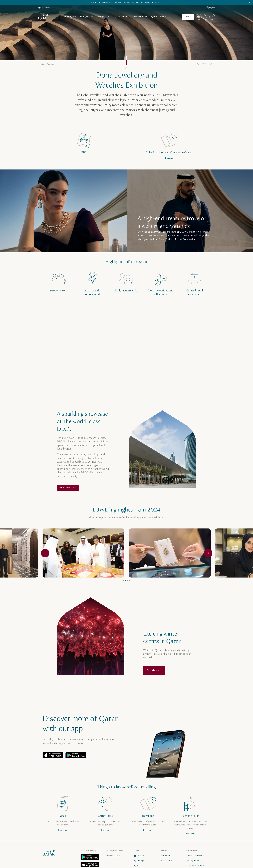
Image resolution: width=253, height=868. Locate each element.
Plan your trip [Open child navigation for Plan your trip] (87, 17)
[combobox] (212, 17)
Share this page (205, 64)
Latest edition (114, 856)
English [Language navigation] (210, 8)
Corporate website (195, 866)
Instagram (140, 861)
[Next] (208, 553)
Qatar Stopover (159, 17)
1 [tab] (123, 580)
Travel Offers (140, 17)
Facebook (139, 856)
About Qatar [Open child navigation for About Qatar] (70, 17)
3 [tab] (128, 580)
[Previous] (45, 553)
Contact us (165, 856)
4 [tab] (130, 580)
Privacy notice (193, 861)
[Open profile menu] (206, 17)
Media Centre (166, 861)
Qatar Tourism (44, 8)
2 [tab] (125, 580)
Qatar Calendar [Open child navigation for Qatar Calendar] (122, 17)
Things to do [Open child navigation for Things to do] (104, 17)
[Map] (199, 17)
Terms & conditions (195, 856)
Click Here (155, 2)
